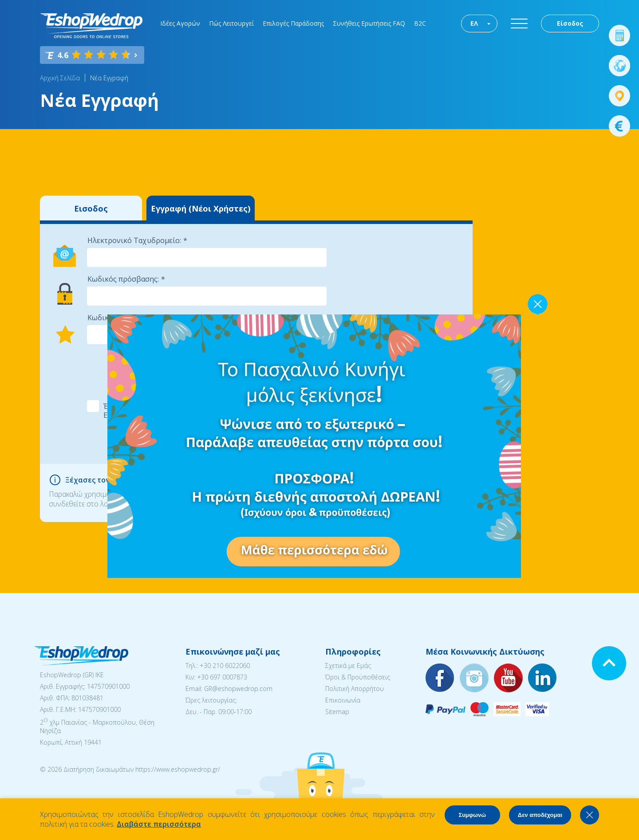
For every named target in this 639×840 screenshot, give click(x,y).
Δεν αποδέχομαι (540, 815)
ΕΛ (474, 23)
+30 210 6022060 (225, 665)
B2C (420, 23)
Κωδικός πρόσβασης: (123, 279)
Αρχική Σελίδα (60, 78)
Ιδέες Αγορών (180, 23)
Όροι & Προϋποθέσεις (358, 677)
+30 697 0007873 (222, 677)
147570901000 (108, 686)
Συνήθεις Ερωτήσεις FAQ (369, 23)
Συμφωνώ (472, 815)
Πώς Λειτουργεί (231, 23)
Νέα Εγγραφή (109, 78)
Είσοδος (570, 23)
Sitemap (337, 712)
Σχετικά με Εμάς (348, 665)
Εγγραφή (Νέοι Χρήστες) (201, 208)
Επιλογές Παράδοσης (293, 23)
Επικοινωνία (343, 700)
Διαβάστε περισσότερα (159, 824)
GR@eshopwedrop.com (238, 689)
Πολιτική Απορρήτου (355, 689)
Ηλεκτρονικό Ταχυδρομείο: (134, 240)
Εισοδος (91, 208)
